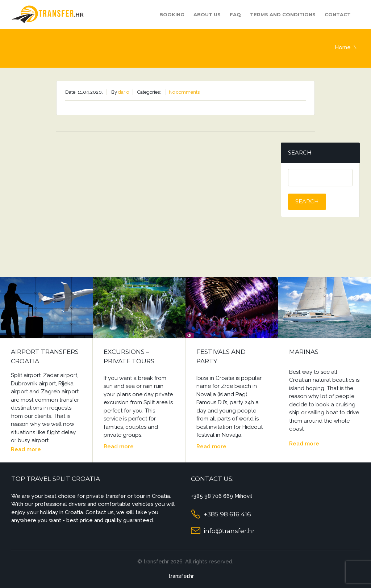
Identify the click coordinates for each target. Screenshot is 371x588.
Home (343, 47)
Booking (172, 14)
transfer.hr (181, 576)
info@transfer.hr (229, 531)
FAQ (235, 14)
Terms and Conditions (283, 14)
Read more (26, 449)
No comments (184, 92)
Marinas (304, 352)
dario (124, 92)
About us (207, 14)
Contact (338, 14)
